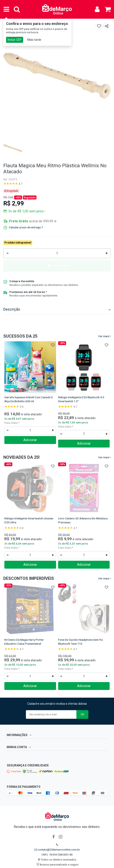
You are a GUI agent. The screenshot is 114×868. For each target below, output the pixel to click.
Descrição (57, 309)
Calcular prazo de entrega (26, 227)
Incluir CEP (15, 40)
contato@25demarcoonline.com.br (59, 850)
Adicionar (57, 266)
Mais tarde (34, 40)
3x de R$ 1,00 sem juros (26, 211)
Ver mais (104, 336)
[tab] (57, 310)
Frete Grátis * (12, 423)
